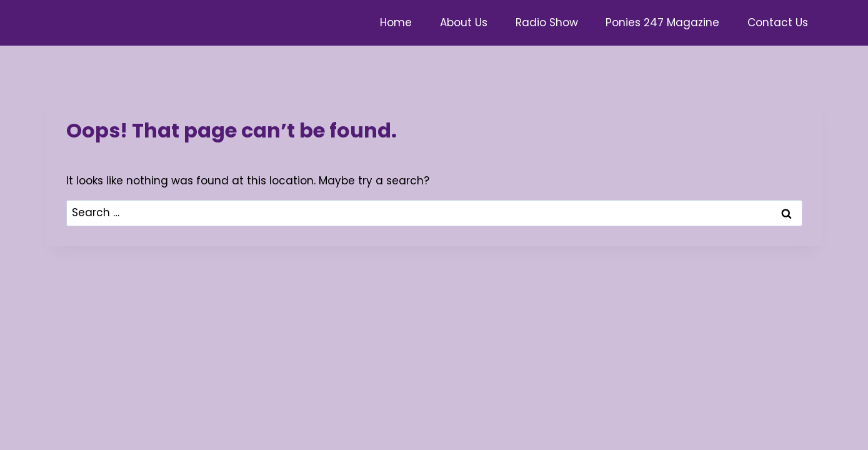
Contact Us (778, 22)
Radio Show (547, 22)
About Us (464, 22)
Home (396, 22)
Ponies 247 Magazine (662, 22)
